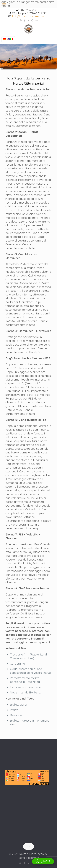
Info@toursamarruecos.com (31, 16)
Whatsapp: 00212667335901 (30, 13)
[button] (43, 861)
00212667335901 (30, 10)
